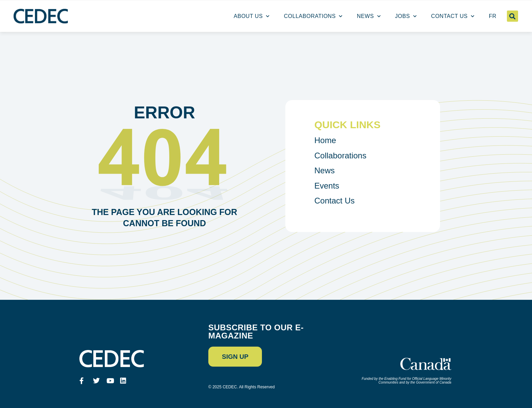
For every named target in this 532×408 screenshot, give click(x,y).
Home (325, 140)
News (369, 16)
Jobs (406, 16)
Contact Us (453, 16)
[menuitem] (493, 16)
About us (252, 16)
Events (327, 186)
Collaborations (313, 16)
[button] (512, 16)
